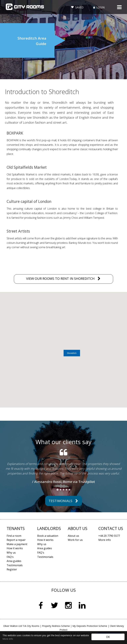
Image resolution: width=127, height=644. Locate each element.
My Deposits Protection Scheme (90, 626)
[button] (72, 353)
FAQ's (10, 557)
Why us (11, 553)
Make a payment (17, 544)
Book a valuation (48, 536)
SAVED (77, 7)
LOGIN (99, 7)
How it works (15, 548)
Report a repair (16, 540)
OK (108, 637)
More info (8, 639)
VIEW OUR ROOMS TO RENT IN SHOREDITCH (60, 279)
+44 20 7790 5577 (109, 536)
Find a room (14, 536)
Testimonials (60, 501)
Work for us (75, 540)
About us (73, 536)
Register (12, 569)
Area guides (14, 561)
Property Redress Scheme (56, 626)
